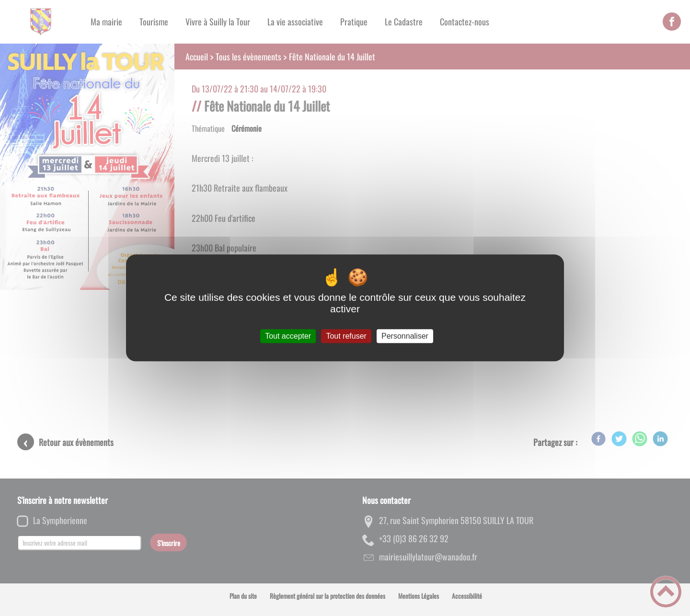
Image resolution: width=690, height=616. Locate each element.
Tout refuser (346, 336)
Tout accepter (288, 336)
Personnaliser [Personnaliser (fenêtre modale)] (405, 336)
